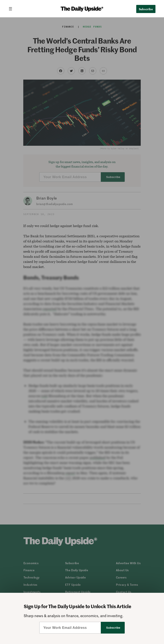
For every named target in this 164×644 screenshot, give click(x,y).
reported (50, 309)
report (70, 473)
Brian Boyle (47, 198)
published (98, 457)
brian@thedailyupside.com (55, 204)
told (44, 396)
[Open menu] (12, 9)
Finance (68, 27)
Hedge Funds (92, 27)
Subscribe (146, 9)
